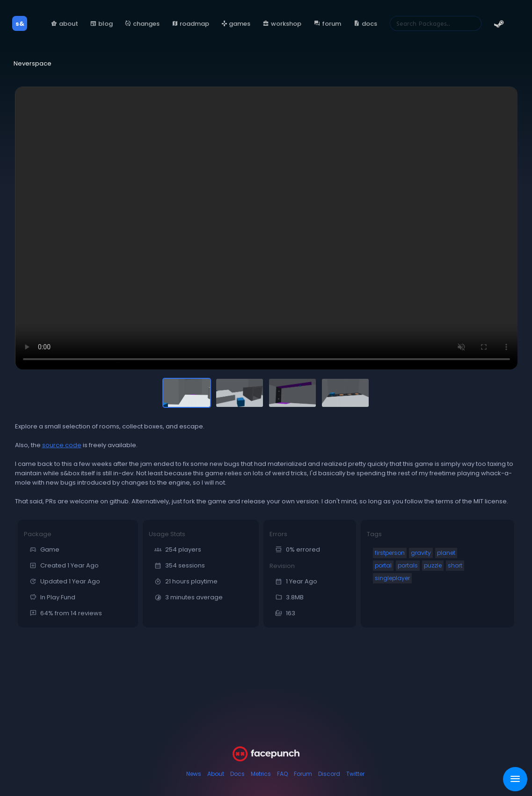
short (455, 565)
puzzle (433, 565)
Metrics (261, 774)
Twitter (355, 774)
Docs (237, 774)
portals (408, 565)
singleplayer (392, 578)
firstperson (390, 553)
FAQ (282, 774)
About (216, 774)
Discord (329, 774)
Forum (303, 774)
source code (62, 445)
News (194, 774)
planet (446, 553)
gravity (421, 553)
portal (383, 565)
